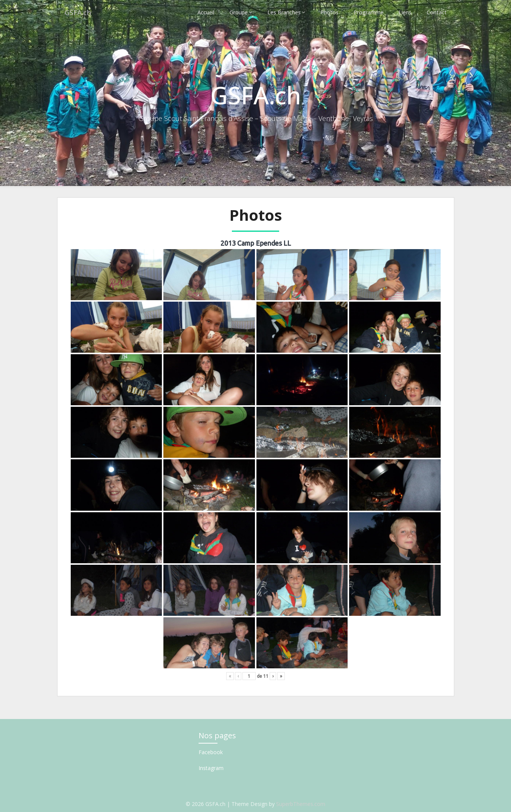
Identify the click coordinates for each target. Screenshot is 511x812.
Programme (370, 12)
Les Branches (286, 12)
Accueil (207, 12)
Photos (331, 12)
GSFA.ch (79, 12)
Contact (437, 12)
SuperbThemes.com (301, 804)
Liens (406, 12)
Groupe (240, 12)
